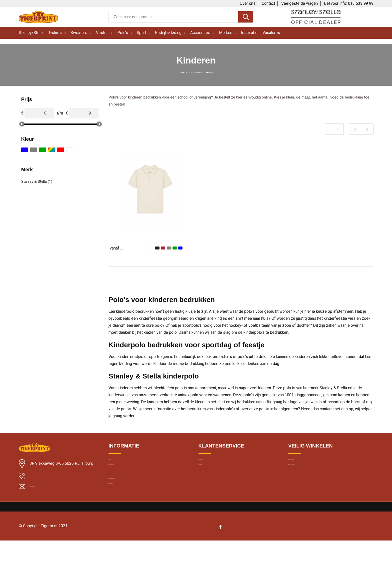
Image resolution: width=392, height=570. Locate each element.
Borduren (116, 495)
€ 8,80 (121, 248)
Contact (268, 3)
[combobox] (173, 17)
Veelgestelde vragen (299, 3)
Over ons (248, 3)
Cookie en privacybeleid (307, 473)
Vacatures (271, 33)
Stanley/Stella (31, 33)
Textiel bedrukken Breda (128, 484)
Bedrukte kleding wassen (129, 505)
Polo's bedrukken (194, 72)
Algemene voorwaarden (308, 462)
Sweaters (79, 33)
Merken (226, 33)
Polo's (123, 33)
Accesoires (200, 33)
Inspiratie (249, 33)
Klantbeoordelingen (124, 473)
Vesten (102, 33)
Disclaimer (297, 484)
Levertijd (115, 462)
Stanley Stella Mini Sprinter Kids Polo (143, 235)
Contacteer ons (211, 473)
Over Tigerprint (210, 462)
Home (170, 72)
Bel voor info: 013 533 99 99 (349, 3)
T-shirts (55, 33)
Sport (141, 33)
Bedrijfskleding (168, 33)
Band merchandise (124, 516)
